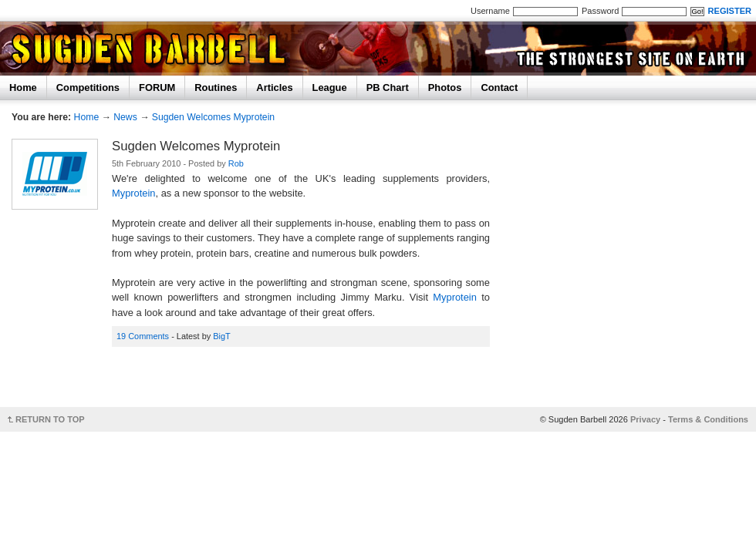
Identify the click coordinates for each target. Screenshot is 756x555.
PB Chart (388, 87)
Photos (445, 87)
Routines (216, 87)
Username (490, 11)
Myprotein (134, 193)
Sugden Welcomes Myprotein (213, 117)
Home (23, 87)
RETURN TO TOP (50, 419)
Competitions (88, 87)
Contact (499, 87)
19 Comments (143, 336)
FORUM (157, 87)
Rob (236, 163)
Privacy (645, 419)
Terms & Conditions (708, 419)
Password (600, 11)
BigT (222, 336)
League (330, 87)
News (125, 117)
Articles (274, 87)
